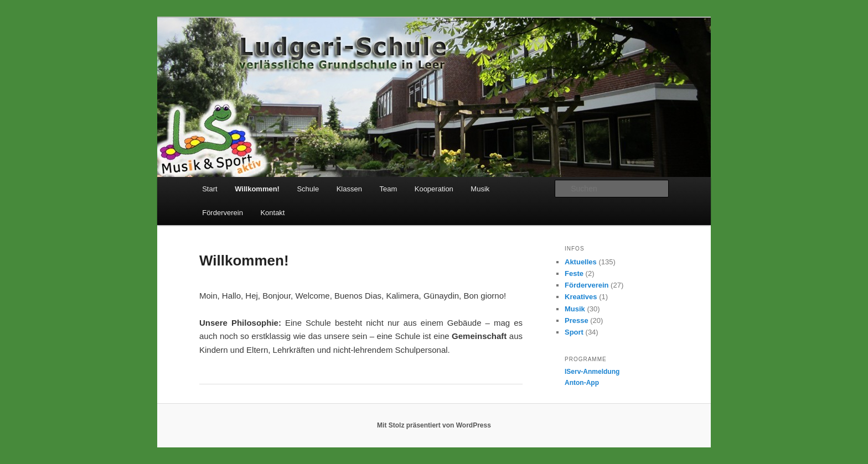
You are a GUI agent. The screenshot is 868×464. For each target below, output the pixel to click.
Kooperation (434, 189)
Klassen (349, 189)
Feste (574, 273)
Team (388, 189)
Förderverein (223, 213)
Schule (308, 189)
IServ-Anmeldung (592, 372)
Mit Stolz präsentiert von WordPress (434, 425)
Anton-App (582, 383)
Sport (574, 332)
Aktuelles (581, 262)
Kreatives (581, 297)
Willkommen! (257, 189)
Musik (480, 189)
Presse (577, 320)
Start (210, 189)
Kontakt (272, 213)
